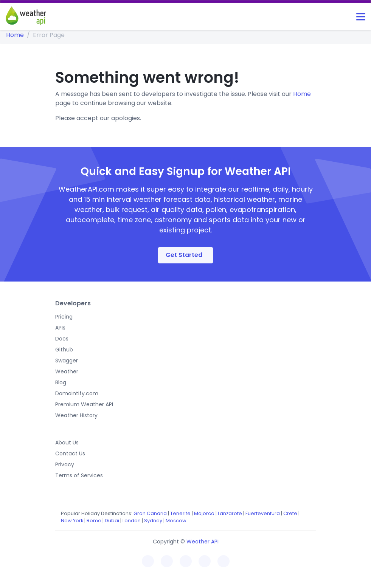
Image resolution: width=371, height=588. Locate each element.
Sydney (153, 521)
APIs (60, 328)
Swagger (67, 361)
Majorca (204, 513)
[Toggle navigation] (361, 17)
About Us (67, 443)
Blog (61, 382)
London (132, 521)
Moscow (176, 521)
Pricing (64, 317)
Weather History (76, 415)
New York (72, 521)
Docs (62, 339)
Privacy (65, 464)
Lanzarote (230, 513)
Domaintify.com (77, 393)
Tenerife (180, 513)
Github (64, 350)
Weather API (203, 542)
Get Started (184, 255)
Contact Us (70, 453)
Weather (67, 371)
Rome (94, 521)
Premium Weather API (84, 404)
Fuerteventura (263, 513)
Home (15, 35)
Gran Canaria (150, 513)
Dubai (112, 521)
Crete (290, 513)
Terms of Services (79, 475)
